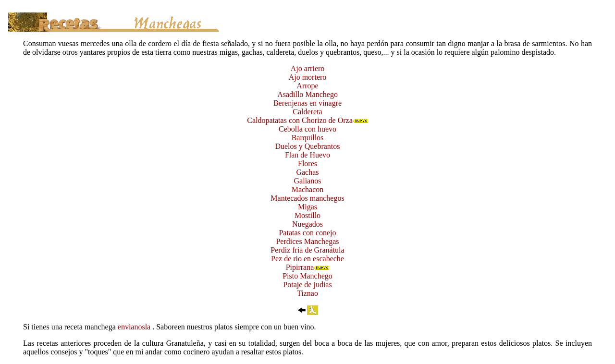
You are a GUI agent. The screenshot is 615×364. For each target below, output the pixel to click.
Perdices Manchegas (307, 241)
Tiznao (307, 293)
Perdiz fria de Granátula (307, 250)
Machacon (308, 189)
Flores (307, 164)
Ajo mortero (308, 77)
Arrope (307, 86)
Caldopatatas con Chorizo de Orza (300, 120)
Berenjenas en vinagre (307, 103)
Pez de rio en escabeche (307, 259)
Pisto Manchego (307, 276)
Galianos (308, 181)
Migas (307, 207)
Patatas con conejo (307, 233)
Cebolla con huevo (307, 129)
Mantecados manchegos (307, 198)
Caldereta (307, 112)
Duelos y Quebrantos (307, 146)
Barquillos (308, 138)
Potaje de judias (307, 285)
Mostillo (307, 215)
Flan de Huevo (307, 155)
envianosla (135, 327)
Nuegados (307, 224)
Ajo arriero (308, 68)
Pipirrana (300, 267)
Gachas (307, 172)
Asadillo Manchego (307, 94)
